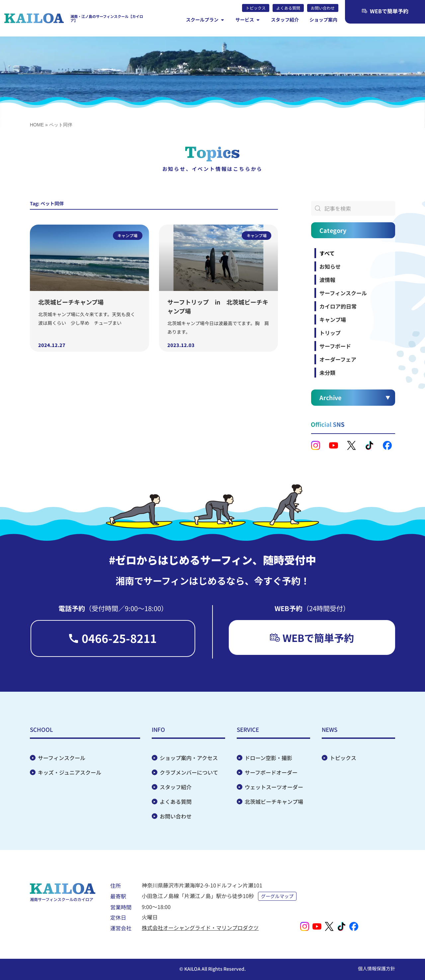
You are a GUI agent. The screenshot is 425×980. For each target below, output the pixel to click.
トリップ (330, 333)
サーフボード (335, 346)
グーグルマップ (277, 896)
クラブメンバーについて (189, 772)
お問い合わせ (176, 816)
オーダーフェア (338, 359)
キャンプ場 (333, 319)
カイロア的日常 (338, 306)
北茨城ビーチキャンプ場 (71, 302)
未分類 (327, 373)
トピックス (343, 758)
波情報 (327, 280)
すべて (327, 253)
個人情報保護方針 (377, 968)
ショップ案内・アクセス (189, 758)
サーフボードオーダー (271, 772)
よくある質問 (176, 802)
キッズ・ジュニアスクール (70, 772)
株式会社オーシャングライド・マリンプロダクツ (200, 928)
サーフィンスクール (343, 293)
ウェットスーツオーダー (274, 787)
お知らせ (330, 266)
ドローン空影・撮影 (268, 758)
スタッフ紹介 (176, 787)
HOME (37, 125)
